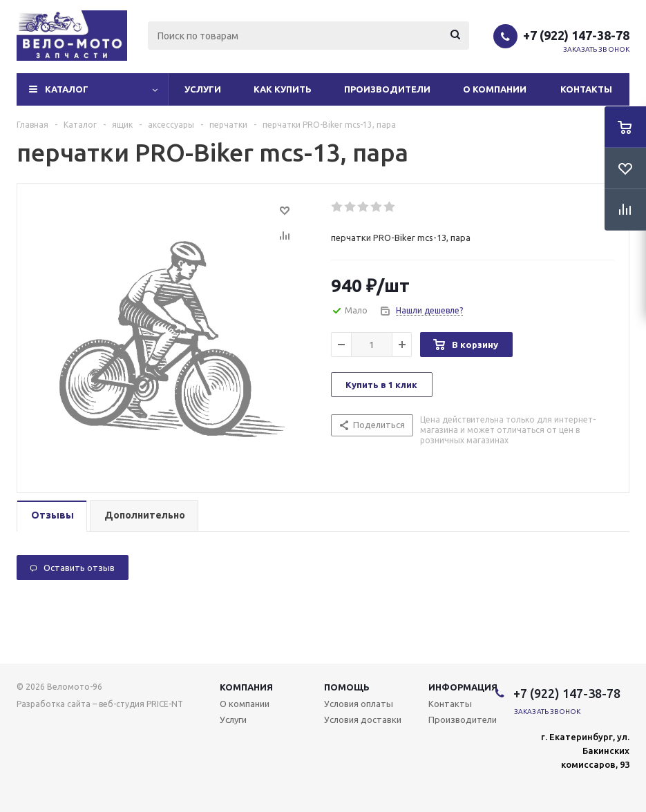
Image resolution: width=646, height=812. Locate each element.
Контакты (586, 89)
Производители (387, 89)
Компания (246, 687)
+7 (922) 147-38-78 (576, 35)
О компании (495, 89)
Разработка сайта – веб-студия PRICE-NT (100, 704)
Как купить (283, 89)
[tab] (52, 516)
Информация (463, 687)
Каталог (67, 89)
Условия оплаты (359, 704)
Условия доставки (363, 719)
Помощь (347, 687)
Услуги (203, 89)
